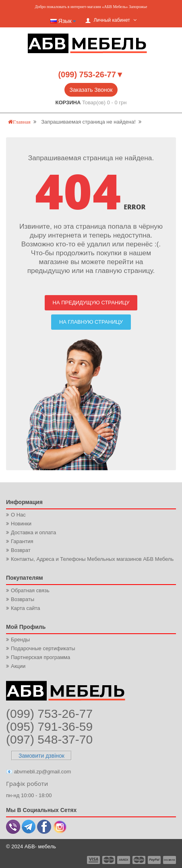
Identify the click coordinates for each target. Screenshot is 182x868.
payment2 (109, 860)
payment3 (124, 860)
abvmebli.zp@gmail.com (43, 772)
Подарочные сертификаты (43, 648)
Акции (18, 666)
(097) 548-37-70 (49, 739)
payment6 (169, 860)
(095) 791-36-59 (49, 726)
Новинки (21, 524)
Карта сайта (25, 608)
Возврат (21, 550)
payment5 (154, 860)
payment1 (94, 860)
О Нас (18, 515)
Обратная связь (30, 590)
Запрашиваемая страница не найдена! (88, 122)
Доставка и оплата (33, 532)
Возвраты (23, 599)
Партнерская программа (40, 657)
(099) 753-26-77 (49, 714)
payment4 (140, 860)
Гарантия (22, 541)
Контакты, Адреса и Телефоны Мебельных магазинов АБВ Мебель (92, 559)
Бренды (20, 640)
